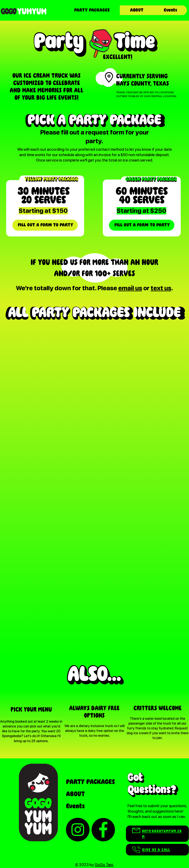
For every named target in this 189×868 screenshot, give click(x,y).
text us (161, 288)
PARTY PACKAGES (90, 782)
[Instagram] (78, 830)
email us (130, 288)
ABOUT (75, 794)
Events (75, 806)
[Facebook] (103, 830)
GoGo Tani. (104, 865)
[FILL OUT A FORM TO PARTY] (45, 225)
